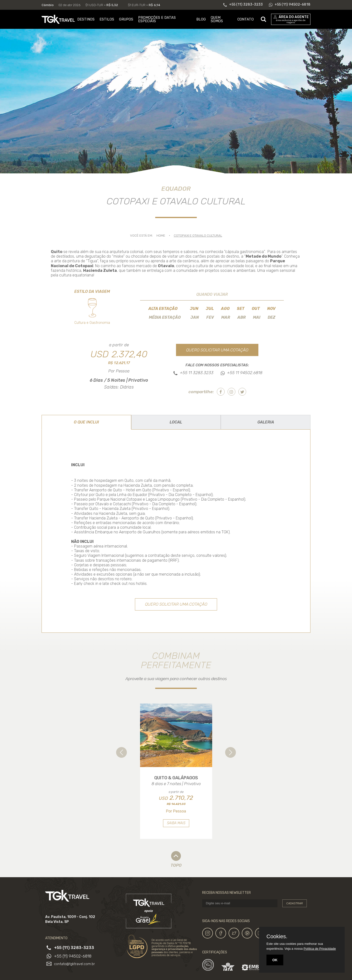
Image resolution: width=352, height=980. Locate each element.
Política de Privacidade (320, 949)
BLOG (201, 19)
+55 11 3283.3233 (197, 373)
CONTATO (246, 19)
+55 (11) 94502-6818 (73, 956)
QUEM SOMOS (217, 19)
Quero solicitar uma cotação (217, 350)
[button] (121, 752)
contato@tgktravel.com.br (74, 964)
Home (161, 236)
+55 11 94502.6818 (245, 373)
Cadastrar (295, 903)
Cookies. (277, 937)
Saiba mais (176, 823)
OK (275, 960)
